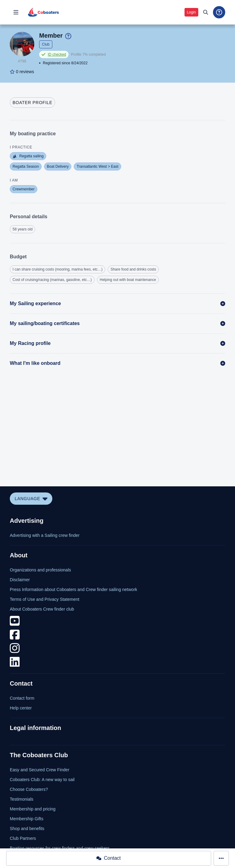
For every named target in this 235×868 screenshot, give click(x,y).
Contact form (22, 698)
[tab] (32, 103)
